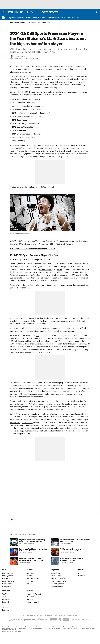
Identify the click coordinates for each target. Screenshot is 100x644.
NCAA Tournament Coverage (17, 22)
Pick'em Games (8, 573)
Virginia (62, 341)
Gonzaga (40, 148)
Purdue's (45, 88)
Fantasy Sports (8, 576)
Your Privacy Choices (58, 581)
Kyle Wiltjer (21, 113)
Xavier (59, 269)
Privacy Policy (56, 576)
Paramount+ (31, 581)
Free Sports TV (7, 579)
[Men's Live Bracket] (68, 18)
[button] (78, 18)
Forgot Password (33, 602)
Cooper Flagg (64, 420)
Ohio (38, 335)
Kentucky (56, 145)
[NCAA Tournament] (40, 18)
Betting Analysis (8, 581)
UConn (38, 285)
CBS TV (29, 584)
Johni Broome (27, 422)
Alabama (25, 260)
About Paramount (33, 579)
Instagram (6, 600)
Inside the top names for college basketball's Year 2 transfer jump (31, 559)
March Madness (8, 584)
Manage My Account (34, 594)
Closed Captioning (58, 584)
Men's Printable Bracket (44, 22)
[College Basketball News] (15, 18)
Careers (30, 576)
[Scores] (29, 18)
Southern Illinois (45, 269)
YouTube (5, 594)
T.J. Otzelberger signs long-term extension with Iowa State (71, 550)
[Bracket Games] (54, 18)
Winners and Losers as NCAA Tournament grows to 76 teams (75, 541)
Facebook (6, 602)
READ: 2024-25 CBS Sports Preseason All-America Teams (32, 248)
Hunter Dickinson (77, 420)
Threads (5, 607)
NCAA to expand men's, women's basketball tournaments (71, 559)
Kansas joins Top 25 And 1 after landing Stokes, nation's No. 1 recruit (33, 550)
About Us (30, 573)
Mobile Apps (7, 587)
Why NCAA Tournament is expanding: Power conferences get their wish (32, 541)
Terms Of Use (56, 573)
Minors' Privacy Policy (59, 579)
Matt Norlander (21, 56)
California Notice (57, 587)
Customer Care (81, 576)
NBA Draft (14, 341)
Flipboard (6, 610)
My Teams (30, 600)
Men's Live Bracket (31, 22)
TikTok (5, 597)
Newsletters (31, 597)
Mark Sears (15, 260)
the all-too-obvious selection (29, 88)
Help (77, 573)
